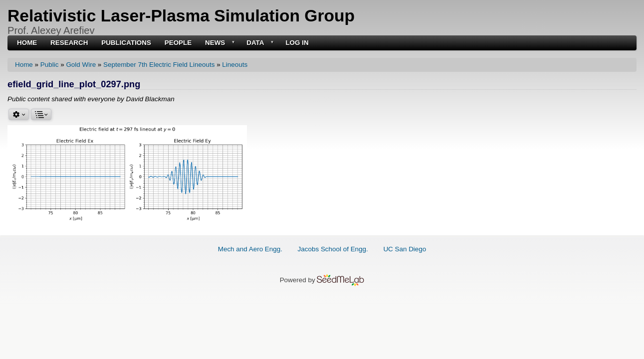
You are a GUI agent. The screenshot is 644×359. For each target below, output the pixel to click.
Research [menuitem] (69, 43)
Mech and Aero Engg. (250, 249)
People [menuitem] (178, 43)
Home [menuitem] (27, 43)
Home (24, 65)
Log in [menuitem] (297, 43)
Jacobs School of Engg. (333, 249)
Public (50, 65)
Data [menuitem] (259, 43)
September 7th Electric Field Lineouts (159, 65)
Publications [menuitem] (126, 43)
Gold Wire (81, 65)
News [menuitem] (219, 43)
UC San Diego (405, 249)
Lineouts (235, 65)
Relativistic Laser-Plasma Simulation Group (181, 16)
